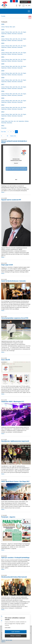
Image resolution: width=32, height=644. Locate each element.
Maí (16, 32)
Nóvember (14, 34)
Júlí (22, 32)
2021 (3, 57)
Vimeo (20, 6)
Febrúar (7, 27)
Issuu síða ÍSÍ (6, 360)
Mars (11, 27)
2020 (3, 64)
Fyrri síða (3, 132)
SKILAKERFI (24, 2)
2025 (3, 30)
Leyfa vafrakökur (16, 632)
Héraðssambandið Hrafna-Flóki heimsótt (14, 577)
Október (9, 34)
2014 (3, 105)
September (4, 34)
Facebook (16, 6)
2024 (3, 36)
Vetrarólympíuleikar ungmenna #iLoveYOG (15, 318)
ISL (26, 6)
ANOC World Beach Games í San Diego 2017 (15, 481)
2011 (3, 126)
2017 (3, 84)
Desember (20, 34)
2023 (3, 43)
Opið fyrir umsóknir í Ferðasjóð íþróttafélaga (15, 558)
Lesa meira (8, 627)
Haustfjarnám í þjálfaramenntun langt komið (15, 441)
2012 (3, 119)
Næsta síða (13, 136)
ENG (29, 6)
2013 (3, 112)
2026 (3, 24)
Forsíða (3, 16)
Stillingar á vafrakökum (16, 636)
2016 (3, 91)
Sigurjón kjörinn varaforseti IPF (11, 200)
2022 (3, 50)
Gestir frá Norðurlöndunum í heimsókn (14, 281)
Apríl (14, 27)
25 (7, 136)
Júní (19, 32)
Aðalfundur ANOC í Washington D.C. (13, 402)
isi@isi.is (3, 642)
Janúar (3, 27)
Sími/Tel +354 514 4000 (7, 640)
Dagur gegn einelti (7, 265)
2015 (3, 98)
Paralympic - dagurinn (8, 517)
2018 (3, 78)
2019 (3, 71)
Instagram (23, 6)
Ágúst (25, 32)
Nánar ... (3, 192)
